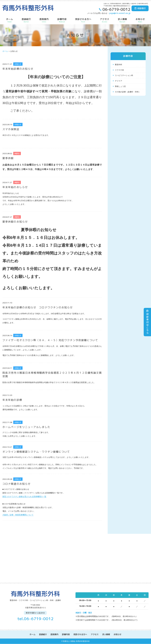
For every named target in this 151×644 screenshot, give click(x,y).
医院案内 (44, 20)
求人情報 (122, 20)
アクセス (105, 20)
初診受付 (140, 8)
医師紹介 (26, 20)
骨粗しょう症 (120, 86)
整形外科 (118, 65)
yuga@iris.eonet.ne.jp (120, 13)
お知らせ (140, 20)
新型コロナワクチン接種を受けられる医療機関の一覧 (24, 497)
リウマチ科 (119, 70)
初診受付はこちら (147, 322)
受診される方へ (83, 20)
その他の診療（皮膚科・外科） (128, 92)
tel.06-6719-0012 (35, 619)
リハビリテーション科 (124, 75)
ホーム (10, 20)
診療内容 (62, 20)
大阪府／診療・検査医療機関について (18, 515)
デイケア (118, 81)
